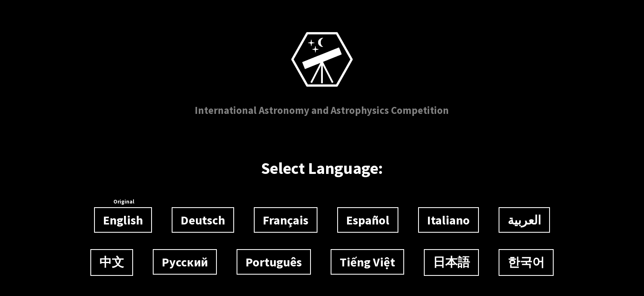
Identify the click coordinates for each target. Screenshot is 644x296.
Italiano (448, 220)
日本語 (451, 262)
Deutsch (203, 220)
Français (286, 220)
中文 (112, 262)
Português (274, 262)
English (123, 217)
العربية (524, 220)
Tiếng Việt (367, 262)
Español (368, 220)
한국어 (526, 262)
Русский (185, 262)
